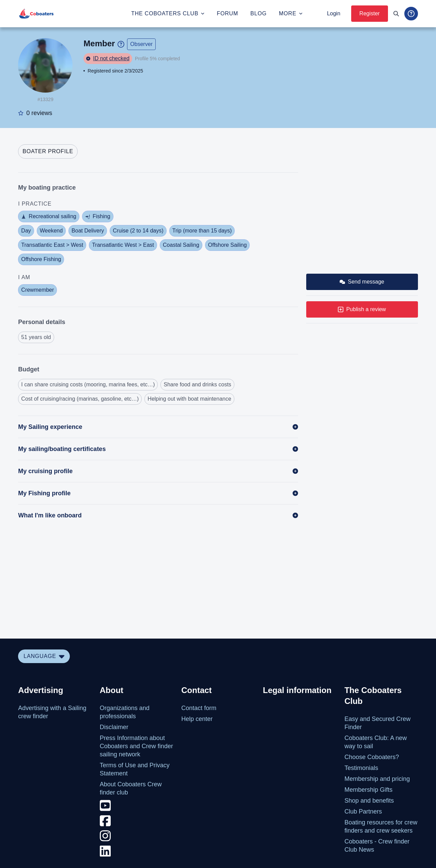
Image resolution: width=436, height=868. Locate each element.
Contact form (199, 708)
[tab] (48, 151)
